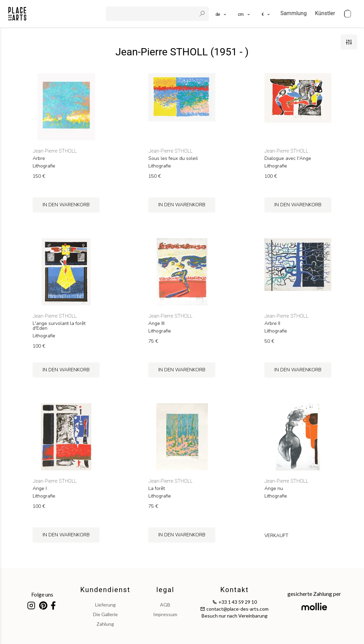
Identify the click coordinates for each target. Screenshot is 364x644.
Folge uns (42, 594)
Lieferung (105, 605)
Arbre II (272, 324)
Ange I (40, 489)
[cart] (348, 14)
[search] (152, 14)
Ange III (156, 324)
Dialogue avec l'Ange (288, 159)
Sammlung (293, 13)
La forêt (157, 489)
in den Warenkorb (66, 205)
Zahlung (105, 624)
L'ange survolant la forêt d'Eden (59, 326)
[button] (244, 14)
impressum (165, 614)
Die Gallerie (105, 614)
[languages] (221, 14)
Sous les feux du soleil (173, 159)
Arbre (39, 159)
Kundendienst (105, 590)
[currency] (266, 14)
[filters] (349, 42)
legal (165, 590)
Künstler (325, 13)
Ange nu (274, 489)
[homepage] (17, 14)
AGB (165, 605)
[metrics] (244, 14)
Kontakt (234, 590)
